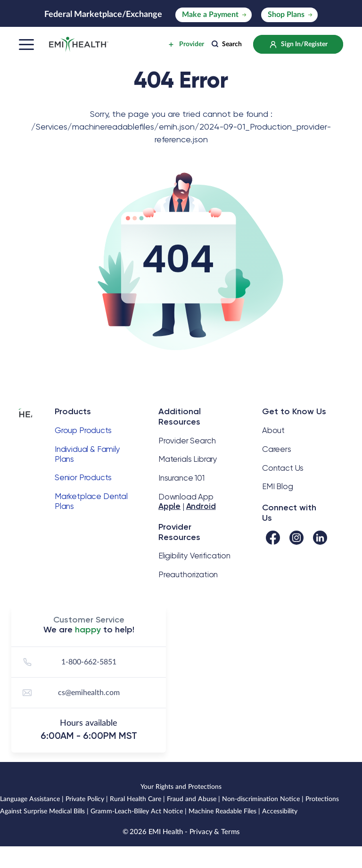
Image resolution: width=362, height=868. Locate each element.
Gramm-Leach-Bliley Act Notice (137, 811)
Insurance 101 (181, 478)
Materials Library (188, 459)
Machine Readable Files (222, 811)
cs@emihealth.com (70, 693)
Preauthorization (188, 574)
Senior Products (83, 477)
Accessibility (280, 811)
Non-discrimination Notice (261, 799)
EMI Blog (278, 486)
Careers (277, 449)
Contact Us (283, 468)
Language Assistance (30, 799)
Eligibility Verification (194, 556)
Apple (169, 506)
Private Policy (85, 799)
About (273, 430)
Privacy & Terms (215, 832)
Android (201, 506)
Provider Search (187, 441)
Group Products (83, 430)
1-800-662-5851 (68, 662)
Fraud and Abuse (192, 799)
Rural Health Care (136, 799)
